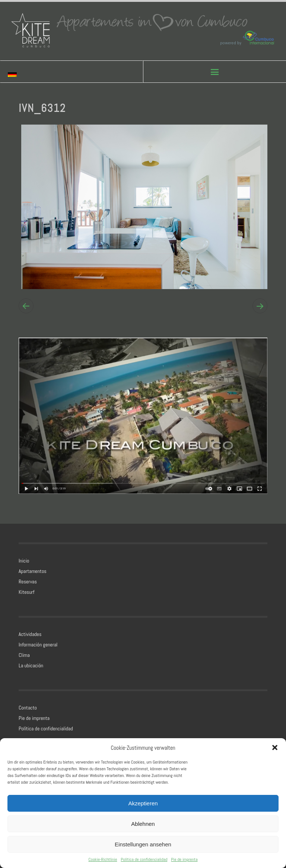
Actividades (30, 634)
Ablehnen (143, 824)
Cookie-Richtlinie (103, 859)
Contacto (28, 708)
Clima (24, 655)
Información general (38, 645)
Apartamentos (33, 571)
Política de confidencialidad (144, 859)
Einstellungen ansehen (143, 844)
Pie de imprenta (184, 859)
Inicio (24, 561)
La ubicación (31, 665)
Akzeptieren (143, 803)
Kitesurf (26, 592)
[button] (275, 748)
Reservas (28, 582)
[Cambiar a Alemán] (21, 74)
